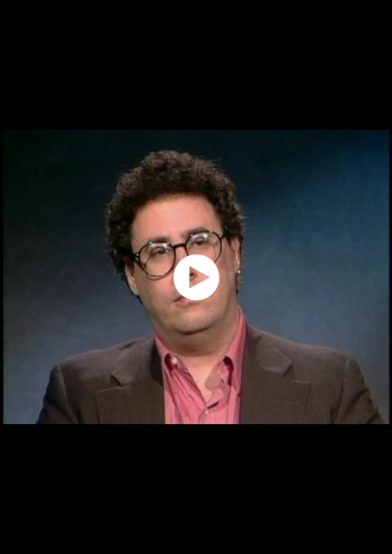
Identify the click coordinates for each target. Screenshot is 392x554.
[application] (196, 277)
